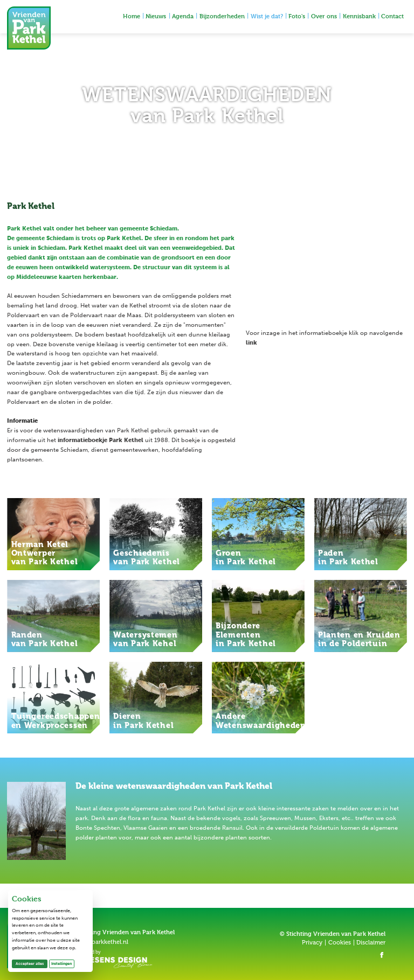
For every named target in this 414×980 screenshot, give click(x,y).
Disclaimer (371, 943)
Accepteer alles (32, 963)
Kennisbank (359, 16)
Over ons (324, 16)
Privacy (312, 943)
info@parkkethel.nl (102, 942)
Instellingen (61, 964)
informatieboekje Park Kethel (101, 440)
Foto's (297, 16)
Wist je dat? (267, 16)
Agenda (183, 16)
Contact (392, 16)
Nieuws (156, 16)
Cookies (340, 943)
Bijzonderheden (222, 16)
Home (132, 16)
